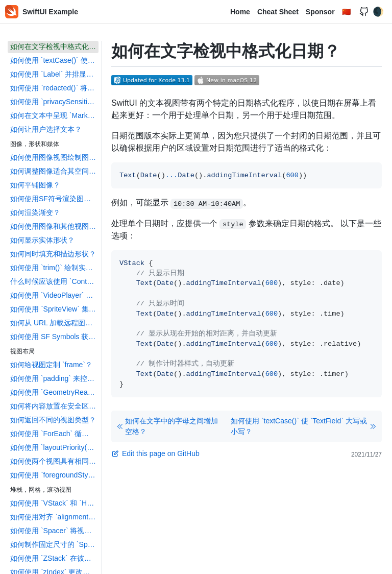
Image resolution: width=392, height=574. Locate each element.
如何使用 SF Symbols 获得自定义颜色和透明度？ (54, 337)
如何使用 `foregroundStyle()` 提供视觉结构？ (54, 475)
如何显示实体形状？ (42, 240)
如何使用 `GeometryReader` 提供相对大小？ (54, 392)
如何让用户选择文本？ (46, 129)
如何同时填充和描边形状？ (53, 254)
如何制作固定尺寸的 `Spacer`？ (54, 544)
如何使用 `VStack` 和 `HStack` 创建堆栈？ (54, 503)
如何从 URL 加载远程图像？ (54, 323)
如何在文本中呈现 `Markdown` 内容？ (54, 115)
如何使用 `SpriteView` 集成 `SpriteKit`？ (54, 309)
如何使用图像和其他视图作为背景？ (54, 226)
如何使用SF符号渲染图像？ (54, 199)
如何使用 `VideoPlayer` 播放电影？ (54, 295)
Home (240, 12)
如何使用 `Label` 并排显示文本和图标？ (54, 74)
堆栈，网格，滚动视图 (41, 490)
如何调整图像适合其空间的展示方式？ (54, 171)
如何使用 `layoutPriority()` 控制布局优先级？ (54, 447)
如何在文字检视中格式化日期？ (54, 46)
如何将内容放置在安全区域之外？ (54, 406)
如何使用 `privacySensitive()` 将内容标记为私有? (54, 102)
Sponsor (320, 12)
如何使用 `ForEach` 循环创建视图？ (54, 434)
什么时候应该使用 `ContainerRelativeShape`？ (54, 281)
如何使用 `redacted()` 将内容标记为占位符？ (54, 88)
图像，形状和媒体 (35, 144)
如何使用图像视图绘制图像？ (54, 157)
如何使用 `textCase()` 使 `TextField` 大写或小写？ (54, 60)
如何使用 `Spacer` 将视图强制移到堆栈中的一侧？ (54, 531)
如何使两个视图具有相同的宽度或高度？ (54, 461)
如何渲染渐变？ (35, 212)
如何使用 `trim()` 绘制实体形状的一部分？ (54, 268)
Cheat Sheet (278, 12)
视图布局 (22, 351)
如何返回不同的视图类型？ (53, 420)
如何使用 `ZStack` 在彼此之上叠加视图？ (54, 558)
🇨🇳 (346, 12)
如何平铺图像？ (35, 185)
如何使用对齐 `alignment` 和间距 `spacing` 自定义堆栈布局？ (54, 517)
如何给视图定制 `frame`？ (51, 365)
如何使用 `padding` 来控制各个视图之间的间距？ (54, 378)
